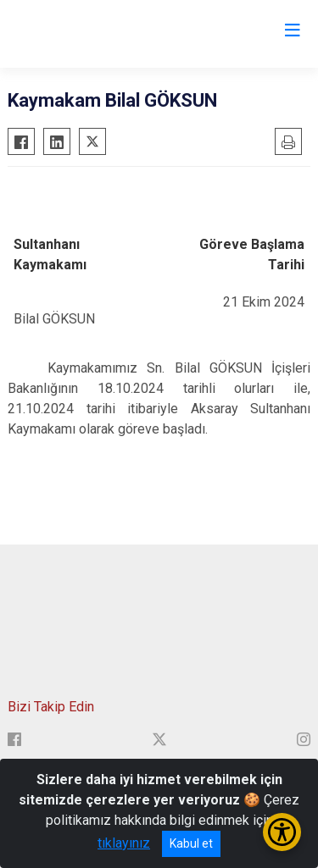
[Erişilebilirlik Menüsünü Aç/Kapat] (282, 832)
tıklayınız (124, 843)
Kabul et (191, 843)
